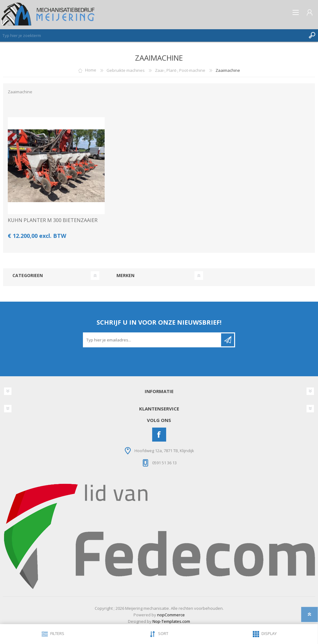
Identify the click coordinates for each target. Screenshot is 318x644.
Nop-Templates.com (171, 621)
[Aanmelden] (152, 340)
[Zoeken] (153, 35)
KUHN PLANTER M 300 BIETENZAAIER (53, 220)
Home (91, 70)
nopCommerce (171, 615)
